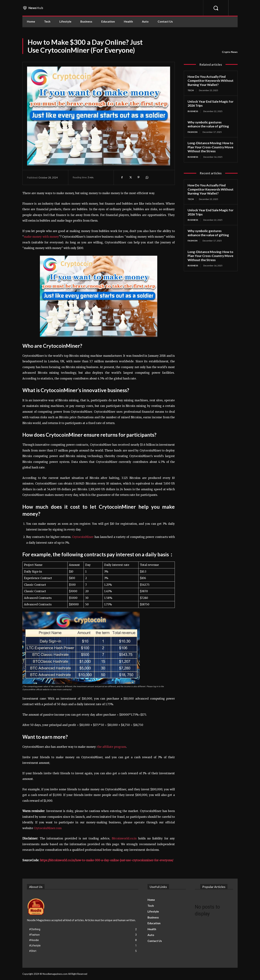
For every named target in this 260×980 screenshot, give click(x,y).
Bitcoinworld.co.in (125, 838)
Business (193, 111)
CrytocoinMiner (82, 537)
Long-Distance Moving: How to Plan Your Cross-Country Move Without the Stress (211, 147)
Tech (191, 90)
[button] (216, 8)
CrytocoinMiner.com (48, 828)
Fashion (192, 132)
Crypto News (230, 52)
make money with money (41, 237)
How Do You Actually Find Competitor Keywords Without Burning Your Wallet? (211, 81)
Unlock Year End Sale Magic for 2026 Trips (211, 103)
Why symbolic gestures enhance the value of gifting (208, 124)
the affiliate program (112, 747)
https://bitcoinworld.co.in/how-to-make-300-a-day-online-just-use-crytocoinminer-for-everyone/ (107, 860)
